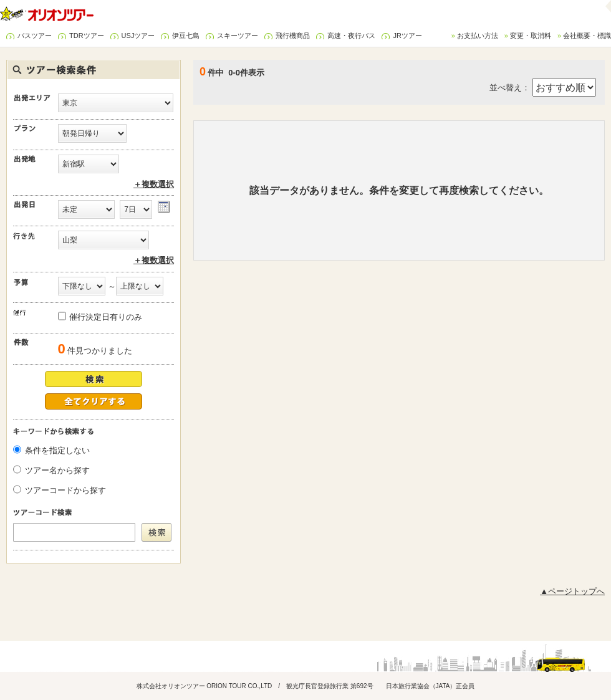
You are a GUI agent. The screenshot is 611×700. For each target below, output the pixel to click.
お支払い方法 (478, 36)
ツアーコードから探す (65, 490)
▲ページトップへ (572, 591)
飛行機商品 (293, 36)
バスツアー (35, 36)
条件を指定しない (57, 450)
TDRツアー (87, 36)
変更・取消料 (531, 36)
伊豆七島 (186, 36)
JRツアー (407, 36)
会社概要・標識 (587, 36)
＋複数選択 (154, 184)
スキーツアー (238, 36)
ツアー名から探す (57, 470)
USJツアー (138, 36)
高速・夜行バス (351, 36)
